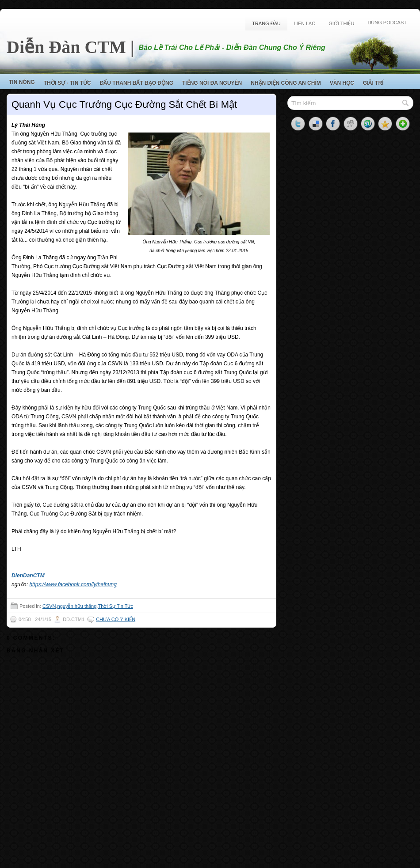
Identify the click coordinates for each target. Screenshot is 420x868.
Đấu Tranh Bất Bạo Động (137, 83)
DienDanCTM (28, 576)
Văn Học (342, 83)
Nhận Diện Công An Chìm (286, 83)
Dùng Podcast (387, 23)
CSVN (49, 606)
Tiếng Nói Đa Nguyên (212, 83)
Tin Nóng (22, 82)
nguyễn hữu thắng (77, 606)
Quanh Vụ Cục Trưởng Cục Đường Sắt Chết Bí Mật (124, 104)
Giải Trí (373, 83)
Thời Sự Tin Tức (115, 606)
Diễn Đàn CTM (66, 47)
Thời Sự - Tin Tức (67, 83)
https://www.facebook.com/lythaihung (73, 584)
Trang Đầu (266, 23)
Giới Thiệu (341, 23)
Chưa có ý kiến (116, 619)
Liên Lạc (305, 23)
